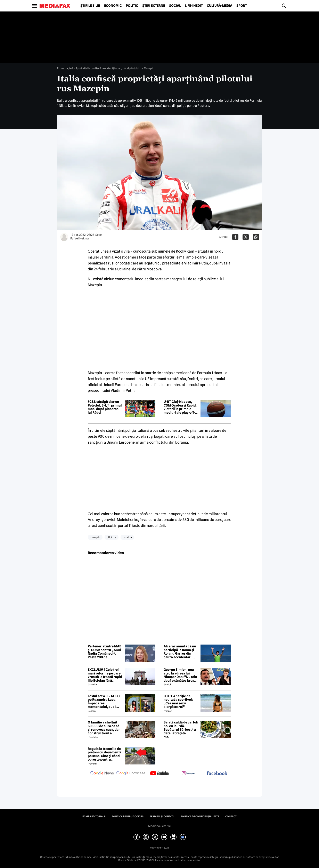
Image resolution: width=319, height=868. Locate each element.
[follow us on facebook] (217, 774)
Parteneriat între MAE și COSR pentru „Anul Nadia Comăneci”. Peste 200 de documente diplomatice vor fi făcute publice (104, 652)
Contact (231, 817)
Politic (132, 6)
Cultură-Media (220, 6)
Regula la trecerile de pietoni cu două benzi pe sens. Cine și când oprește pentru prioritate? (104, 754)
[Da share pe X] (246, 237)
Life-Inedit (194, 6)
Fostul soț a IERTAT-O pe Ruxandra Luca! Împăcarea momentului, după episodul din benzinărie (104, 702)
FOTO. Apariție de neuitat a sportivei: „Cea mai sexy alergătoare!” (178, 702)
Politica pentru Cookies (128, 817)
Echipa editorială (94, 817)
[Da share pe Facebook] (235, 237)
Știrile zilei (90, 6)
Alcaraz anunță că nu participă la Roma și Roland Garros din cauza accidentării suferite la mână (180, 652)
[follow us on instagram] (188, 774)
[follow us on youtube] (159, 774)
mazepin (95, 537)
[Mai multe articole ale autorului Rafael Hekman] (64, 237)
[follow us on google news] (102, 774)
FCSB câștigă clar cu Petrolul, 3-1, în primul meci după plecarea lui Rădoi (105, 407)
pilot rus (112, 537)
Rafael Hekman (80, 238)
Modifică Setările (159, 826)
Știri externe (154, 6)
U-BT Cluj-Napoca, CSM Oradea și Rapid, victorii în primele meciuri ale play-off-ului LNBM (180, 407)
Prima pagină (65, 68)
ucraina (127, 537)
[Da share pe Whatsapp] (256, 237)
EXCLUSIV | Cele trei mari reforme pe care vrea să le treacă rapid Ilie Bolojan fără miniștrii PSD (105, 675)
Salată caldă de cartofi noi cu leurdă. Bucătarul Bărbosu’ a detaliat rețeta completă (181, 728)
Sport (242, 6)
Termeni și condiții (162, 817)
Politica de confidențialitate (200, 817)
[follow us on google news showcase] (131, 774)
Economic (113, 6)
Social (175, 6)
